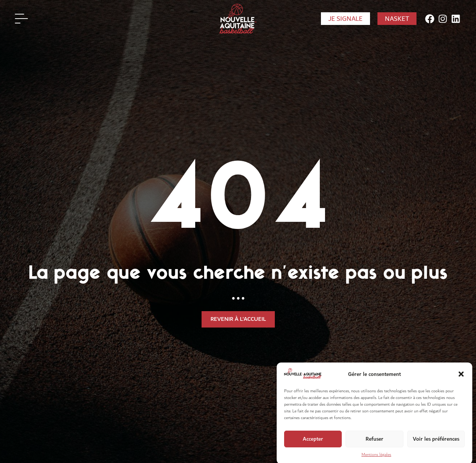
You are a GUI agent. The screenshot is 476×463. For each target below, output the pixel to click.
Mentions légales (376, 458)
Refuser (374, 442)
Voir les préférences (436, 442)
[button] (461, 377)
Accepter (313, 442)
